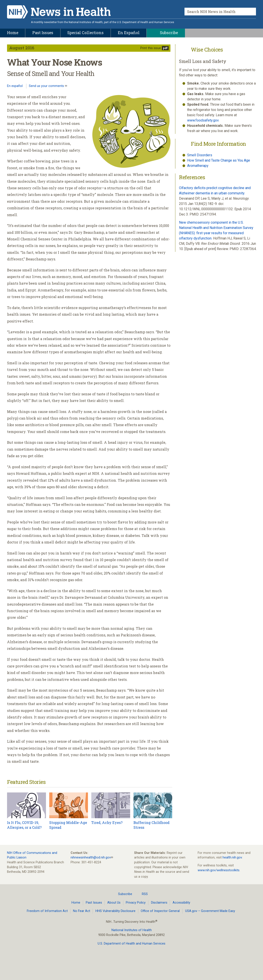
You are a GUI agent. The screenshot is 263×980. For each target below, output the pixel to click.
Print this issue (151, 48)
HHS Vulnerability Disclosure (115, 911)
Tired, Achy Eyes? (107, 822)
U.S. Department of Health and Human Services (131, 944)
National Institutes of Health (132, 930)
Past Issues (94, 903)
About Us (114, 903)
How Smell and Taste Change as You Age (219, 160)
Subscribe (122, 894)
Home (76, 903)
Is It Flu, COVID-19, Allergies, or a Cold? (24, 825)
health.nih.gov (232, 857)
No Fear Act (82, 911)
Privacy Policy (136, 903)
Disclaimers (159, 903)
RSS (142, 894)
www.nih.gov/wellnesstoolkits (219, 870)
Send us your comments (47, 86)
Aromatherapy (198, 166)
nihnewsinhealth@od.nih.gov (91, 857)
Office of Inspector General (160, 911)
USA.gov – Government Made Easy (210, 911)
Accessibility (181, 903)
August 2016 (22, 48)
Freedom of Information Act (47, 911)
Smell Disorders (200, 155)
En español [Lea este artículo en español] (15, 86)
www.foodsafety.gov (203, 120)
